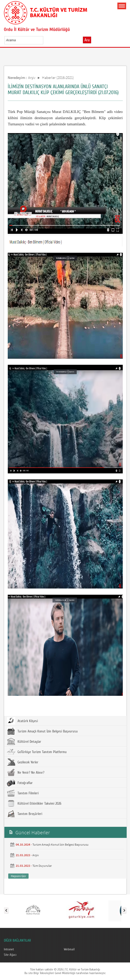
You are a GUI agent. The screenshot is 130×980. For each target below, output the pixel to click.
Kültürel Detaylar (24, 741)
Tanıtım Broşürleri (25, 814)
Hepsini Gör (18, 876)
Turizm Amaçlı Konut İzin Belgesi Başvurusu (42, 731)
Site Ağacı (10, 955)
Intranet (9, 949)
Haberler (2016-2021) (58, 77)
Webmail (69, 949)
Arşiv (32, 77)
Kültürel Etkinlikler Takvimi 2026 (34, 803)
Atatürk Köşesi (22, 721)
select (45, 40)
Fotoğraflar (20, 783)
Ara (87, 40)
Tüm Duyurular (42, 866)
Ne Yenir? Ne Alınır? (26, 772)
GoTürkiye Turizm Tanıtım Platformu (37, 752)
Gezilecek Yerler (23, 762)
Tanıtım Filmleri (23, 793)
